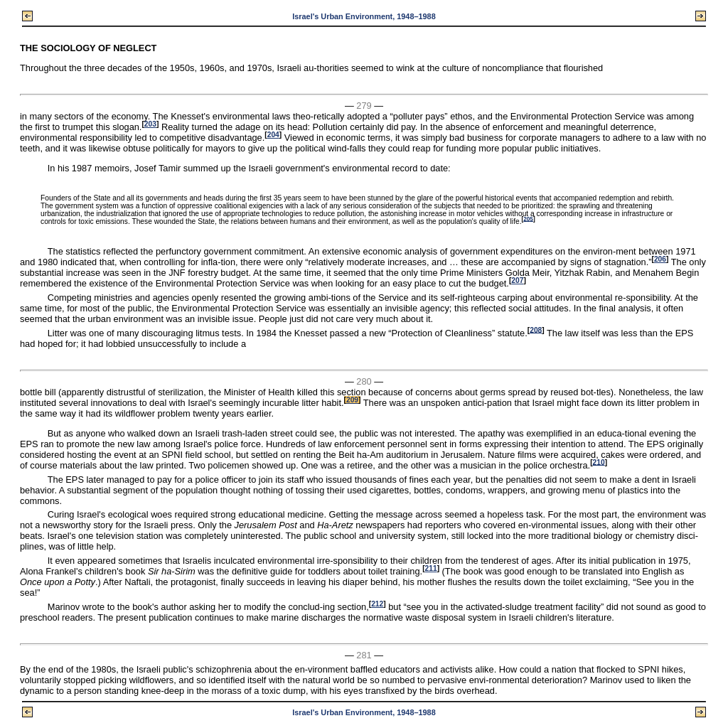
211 (431, 568)
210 (599, 462)
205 (528, 219)
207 (517, 280)
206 (660, 259)
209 (352, 400)
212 (377, 604)
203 (150, 124)
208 (536, 330)
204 (273, 135)
